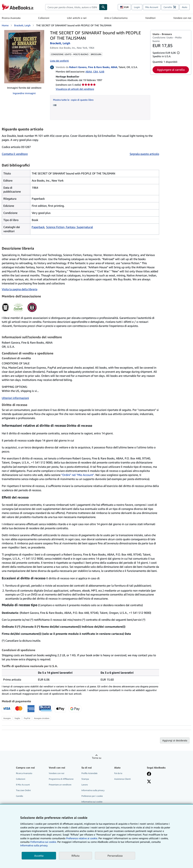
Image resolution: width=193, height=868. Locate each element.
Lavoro (85, 785)
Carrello (20, 796)
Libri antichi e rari (77, 18)
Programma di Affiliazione (61, 779)
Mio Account (152, 7)
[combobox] (72, 7)
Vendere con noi (182, 18)
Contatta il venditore (15, 154)
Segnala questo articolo (144, 154)
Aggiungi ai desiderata (175, 740)
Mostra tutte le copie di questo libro (73, 100)
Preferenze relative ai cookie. (82, 838)
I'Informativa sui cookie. (43, 842)
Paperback (38, 227)
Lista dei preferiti (59, 61)
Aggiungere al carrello (171, 70)
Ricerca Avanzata (11, 18)
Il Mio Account (23, 785)
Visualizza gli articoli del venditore (75, 89)
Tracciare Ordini (23, 790)
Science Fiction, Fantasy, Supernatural (70, 227)
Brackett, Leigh (22, 25)
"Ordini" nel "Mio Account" (78, 475)
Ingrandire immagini (24, 93)
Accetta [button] (39, 856)
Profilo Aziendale (89, 773)
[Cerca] (103, 7)
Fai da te (118, 773)
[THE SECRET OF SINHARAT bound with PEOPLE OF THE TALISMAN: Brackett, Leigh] (24, 57)
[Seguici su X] (149, 782)
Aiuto (185, 7)
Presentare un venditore (60, 785)
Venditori (150, 18)
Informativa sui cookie (92, 802)
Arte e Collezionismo (116, 18)
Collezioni (44, 18)
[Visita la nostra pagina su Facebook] (149, 774)
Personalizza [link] (115, 856)
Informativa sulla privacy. (34, 845)
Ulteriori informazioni (15, 398)
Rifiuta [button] (75, 856)
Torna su (97, 758)
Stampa (85, 779)
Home (5, 25)
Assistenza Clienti (122, 779)
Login (137, 7)
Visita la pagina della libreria (20, 289)
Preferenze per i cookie (92, 796)
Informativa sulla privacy (93, 790)
